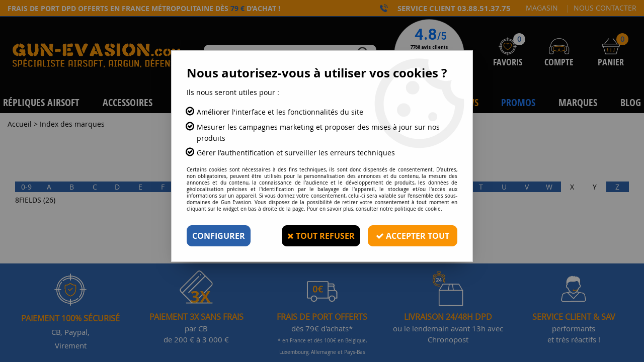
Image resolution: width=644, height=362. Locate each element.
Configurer (219, 236)
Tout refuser (321, 236)
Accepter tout (413, 236)
